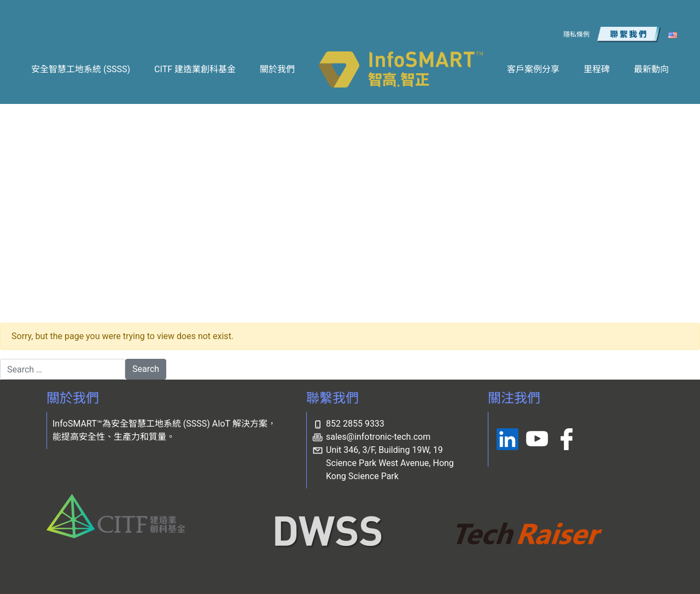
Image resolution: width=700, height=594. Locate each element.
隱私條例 (576, 34)
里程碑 (597, 69)
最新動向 (651, 69)
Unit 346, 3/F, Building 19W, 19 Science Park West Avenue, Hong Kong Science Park (390, 463)
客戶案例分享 (533, 69)
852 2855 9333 (355, 424)
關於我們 (277, 69)
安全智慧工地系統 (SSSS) (81, 69)
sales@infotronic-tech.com (378, 437)
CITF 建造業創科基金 (195, 69)
